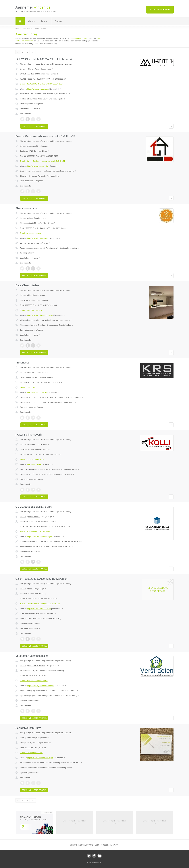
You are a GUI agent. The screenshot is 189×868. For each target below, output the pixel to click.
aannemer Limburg (81, 38)
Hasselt (31, 372)
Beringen (32, 444)
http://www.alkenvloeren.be (38, 238)
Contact (58, 21)
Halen (31, 295)
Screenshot (56, 89)
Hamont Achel (34, 69)
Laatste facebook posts (30, 109)
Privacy (99, 863)
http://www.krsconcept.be (37, 392)
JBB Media (92, 863)
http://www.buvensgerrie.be (38, 166)
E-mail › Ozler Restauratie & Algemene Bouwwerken (40, 604)
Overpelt (32, 738)
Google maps (47, 69)
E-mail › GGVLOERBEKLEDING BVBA (35, 531)
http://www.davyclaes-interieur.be (40, 315)
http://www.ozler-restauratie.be (39, 609)
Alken (30, 218)
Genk (30, 589)
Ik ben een (160, 10)
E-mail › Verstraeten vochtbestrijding (34, 681)
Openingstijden (27, 253)
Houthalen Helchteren (37, 666)
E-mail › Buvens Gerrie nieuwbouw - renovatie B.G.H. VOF (43, 161)
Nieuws (31, 21)
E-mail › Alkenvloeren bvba (31, 233)
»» (33, 52)
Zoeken (45, 21)
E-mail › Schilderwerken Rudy (32, 753)
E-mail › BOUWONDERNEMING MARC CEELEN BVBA (42, 84)
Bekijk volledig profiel (34, 126)
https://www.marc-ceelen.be (38, 89)
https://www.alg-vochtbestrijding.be (41, 686)
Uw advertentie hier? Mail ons (75, 822)
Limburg (23, 69)
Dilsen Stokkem (34, 516)
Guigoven (32, 146)
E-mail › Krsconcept (28, 387)
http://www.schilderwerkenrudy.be (40, 758)
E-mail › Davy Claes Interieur (31, 310)
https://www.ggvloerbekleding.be (40, 537)
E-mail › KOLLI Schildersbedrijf (32, 459)
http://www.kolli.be (34, 464)
